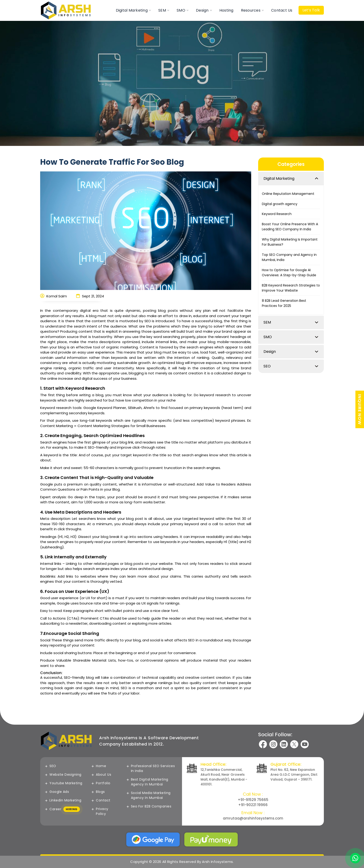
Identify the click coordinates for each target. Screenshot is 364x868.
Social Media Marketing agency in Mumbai (148, 795)
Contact (101, 800)
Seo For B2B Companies (149, 806)
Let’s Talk (311, 10)
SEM (162, 10)
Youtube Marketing (64, 783)
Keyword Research (277, 214)
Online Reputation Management (288, 194)
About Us (101, 775)
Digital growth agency (280, 204)
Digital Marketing (132, 10)
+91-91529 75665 (253, 800)
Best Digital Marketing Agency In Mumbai (147, 782)
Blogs (98, 792)
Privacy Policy (100, 811)
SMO (181, 10)
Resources (251, 10)
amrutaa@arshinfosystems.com (253, 818)
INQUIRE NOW (360, 409)
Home (99, 766)
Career (62, 809)
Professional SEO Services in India (151, 768)
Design (202, 10)
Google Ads (57, 792)
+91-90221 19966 (253, 805)
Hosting (226, 10)
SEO (267, 366)
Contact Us (282, 10)
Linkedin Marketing (63, 800)
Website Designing (63, 775)
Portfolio (101, 783)
